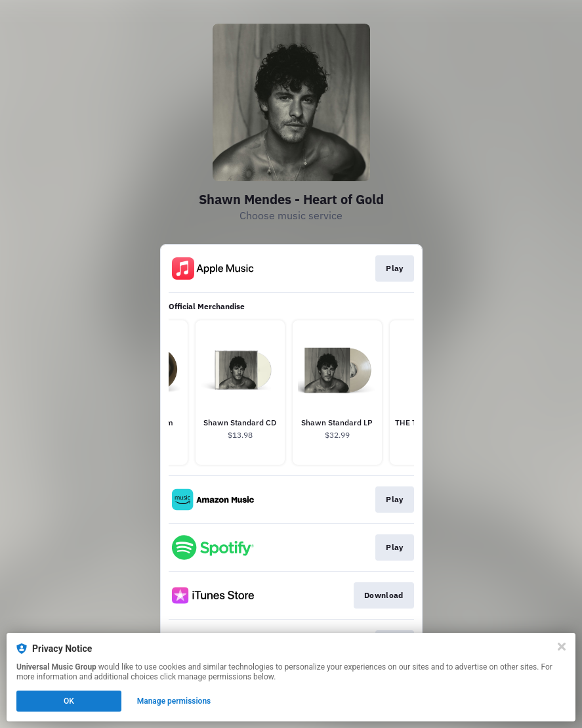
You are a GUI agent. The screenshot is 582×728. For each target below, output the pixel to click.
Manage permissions (174, 701)
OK (69, 701)
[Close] (562, 647)
